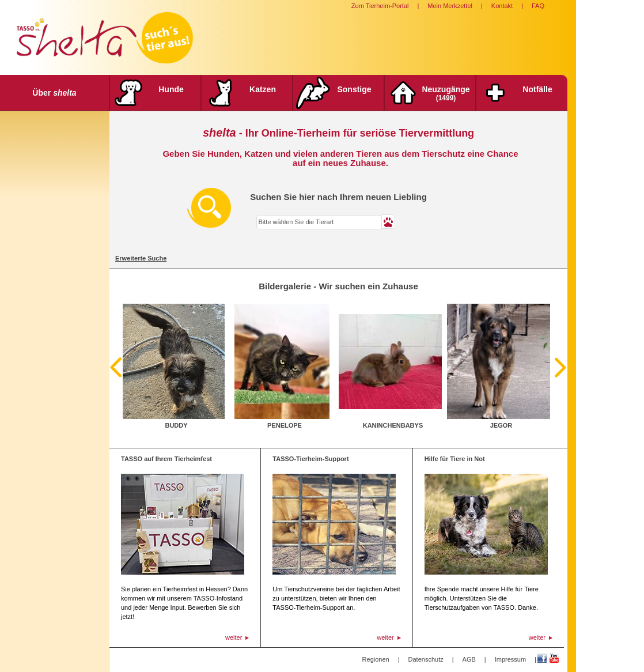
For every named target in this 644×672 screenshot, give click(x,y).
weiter (234, 637)
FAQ (538, 6)
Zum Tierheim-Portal (380, 6)
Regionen (376, 659)
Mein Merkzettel (450, 6)
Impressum (510, 659)
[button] (389, 222)
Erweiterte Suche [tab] (141, 258)
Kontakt (502, 6)
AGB (469, 659)
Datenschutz (426, 659)
